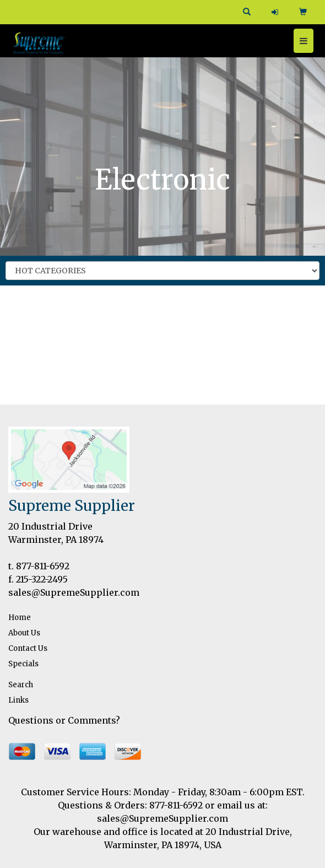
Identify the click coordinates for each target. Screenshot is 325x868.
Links (18, 700)
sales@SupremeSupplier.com (74, 592)
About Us (24, 633)
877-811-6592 (43, 566)
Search (21, 685)
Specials (23, 664)
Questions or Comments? (64, 720)
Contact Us (28, 648)
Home (20, 618)
